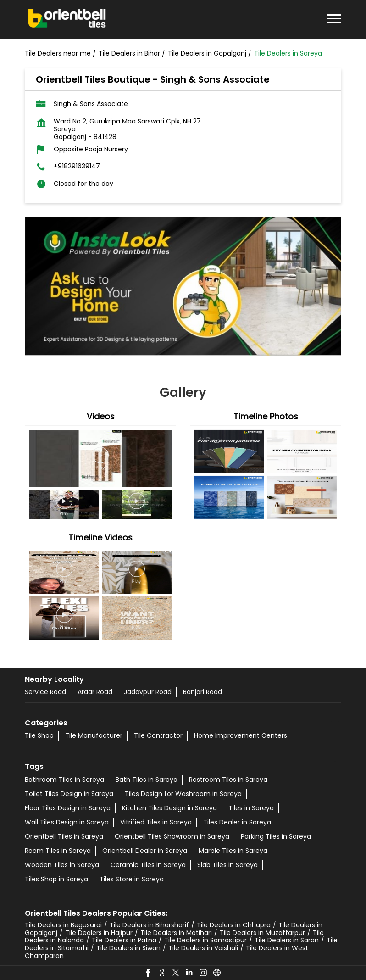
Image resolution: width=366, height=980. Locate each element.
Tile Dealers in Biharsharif (149, 925)
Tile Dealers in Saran (287, 940)
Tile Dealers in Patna (124, 940)
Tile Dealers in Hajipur (99, 933)
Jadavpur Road (148, 692)
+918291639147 (77, 166)
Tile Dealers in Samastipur (205, 940)
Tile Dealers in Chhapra (234, 925)
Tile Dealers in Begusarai (63, 925)
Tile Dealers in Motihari (176, 933)
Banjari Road (202, 692)
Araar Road (95, 692)
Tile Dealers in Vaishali (203, 948)
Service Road (45, 692)
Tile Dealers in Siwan (128, 948)
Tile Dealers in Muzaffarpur (262, 933)
